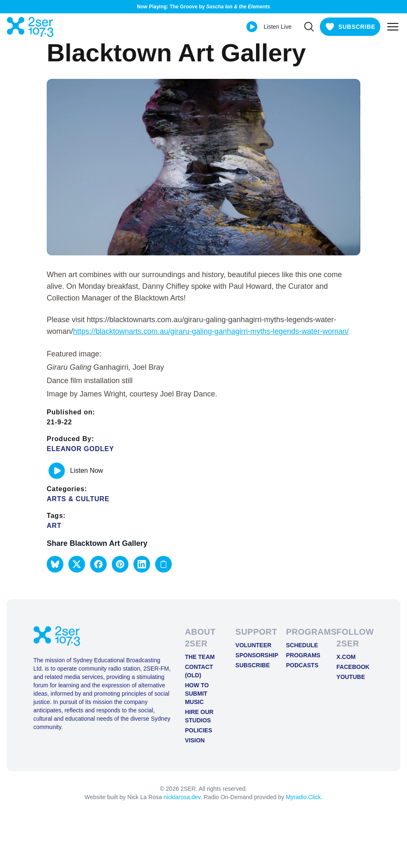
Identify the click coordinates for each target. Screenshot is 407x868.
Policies (198, 730)
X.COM (346, 657)
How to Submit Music (197, 694)
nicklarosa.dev (182, 797)
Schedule (302, 645)
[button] (55, 564)
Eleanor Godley (80, 449)
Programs (303, 655)
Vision (195, 740)
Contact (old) (199, 671)
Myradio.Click (303, 797)
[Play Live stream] (252, 27)
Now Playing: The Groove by (203, 7)
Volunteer (254, 645)
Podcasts (302, 665)
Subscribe (253, 665)
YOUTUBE (351, 677)
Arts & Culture (78, 499)
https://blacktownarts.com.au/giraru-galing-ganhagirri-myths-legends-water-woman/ (211, 331)
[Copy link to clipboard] (163, 564)
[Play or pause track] (57, 471)
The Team (200, 657)
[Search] (309, 27)
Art (54, 526)
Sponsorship (254, 655)
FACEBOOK (353, 667)
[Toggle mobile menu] (393, 27)
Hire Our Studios (199, 716)
